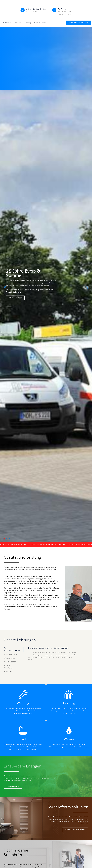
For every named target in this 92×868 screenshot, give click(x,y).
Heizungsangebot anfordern (78, 23)
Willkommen (7, 23)
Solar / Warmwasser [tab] (10, 667)
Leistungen (17, 23)
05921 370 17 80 (59, 545)
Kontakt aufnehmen (15, 298)
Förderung (27, 23)
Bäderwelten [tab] (10, 658)
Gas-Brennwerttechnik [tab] (12, 649)
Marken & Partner (40, 23)
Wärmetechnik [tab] (10, 654)
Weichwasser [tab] (10, 662)
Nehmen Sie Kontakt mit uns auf (75, 830)
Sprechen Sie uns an (13, 786)
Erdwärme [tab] (8, 672)
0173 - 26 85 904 (32, 12)
